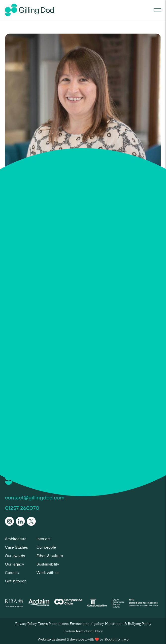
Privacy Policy (26, 624)
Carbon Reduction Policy (83, 631)
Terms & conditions (53, 624)
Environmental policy (87, 624)
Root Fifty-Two (117, 640)
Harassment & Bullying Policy (128, 624)
